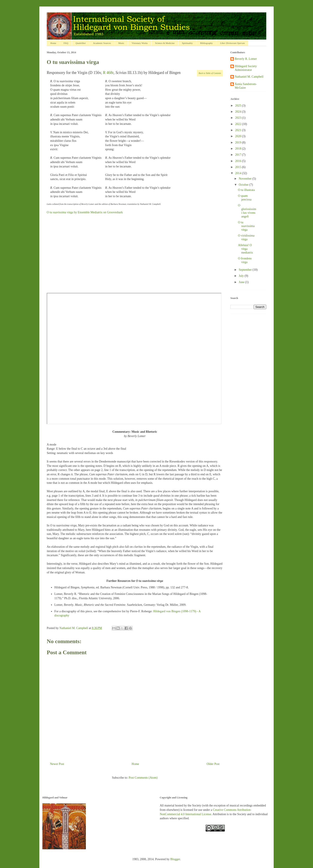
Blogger (175, 859)
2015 (239, 167)
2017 (239, 155)
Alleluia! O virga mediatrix (246, 249)
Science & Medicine (165, 43)
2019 (239, 143)
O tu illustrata (246, 190)
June (242, 282)
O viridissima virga (246, 237)
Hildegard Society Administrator (246, 68)
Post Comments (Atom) (143, 778)
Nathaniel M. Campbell (249, 77)
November (246, 179)
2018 (239, 149)
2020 (239, 136)
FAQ (66, 43)
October (244, 185)
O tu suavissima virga (246, 226)
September (246, 270)
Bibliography (206, 43)
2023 (239, 118)
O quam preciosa (245, 198)
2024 (239, 112)
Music (121, 43)
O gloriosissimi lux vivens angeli (247, 211)
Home (53, 43)
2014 (239, 173)
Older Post (213, 764)
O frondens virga (245, 260)
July (242, 276)
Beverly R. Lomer (246, 59)
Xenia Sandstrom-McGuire (246, 86)
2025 (239, 106)
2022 (239, 124)
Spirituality (187, 43)
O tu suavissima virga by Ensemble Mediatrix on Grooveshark (85, 212)
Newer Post (57, 764)
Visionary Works (140, 43)
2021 (239, 130)
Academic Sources (102, 43)
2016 (239, 161)
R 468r (108, 73)
